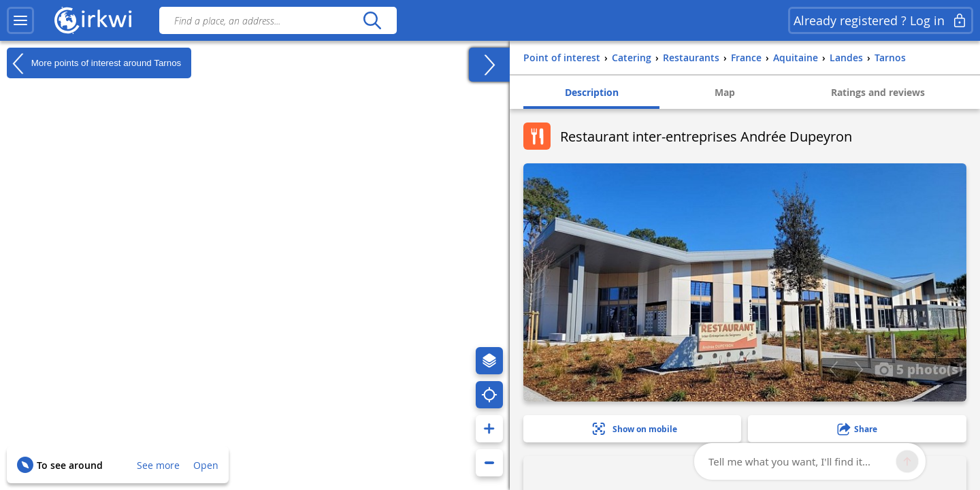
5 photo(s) (919, 369)
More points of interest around (94, 63)
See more (158, 465)
